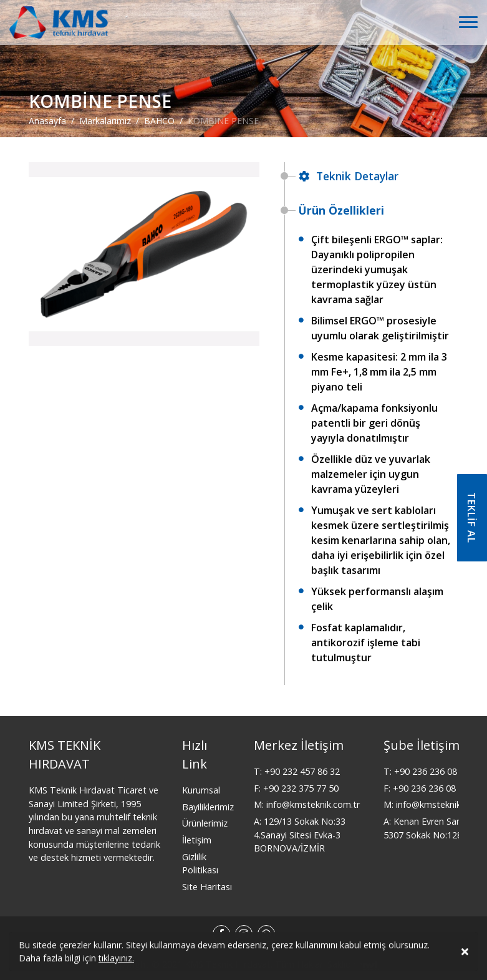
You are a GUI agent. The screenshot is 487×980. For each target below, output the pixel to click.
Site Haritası (207, 887)
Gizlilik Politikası (200, 864)
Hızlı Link (195, 754)
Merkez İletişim (299, 745)
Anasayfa (47, 120)
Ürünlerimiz (205, 823)
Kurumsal (201, 790)
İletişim (197, 840)
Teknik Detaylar (349, 176)
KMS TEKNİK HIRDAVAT (65, 754)
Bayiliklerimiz (208, 807)
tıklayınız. (116, 960)
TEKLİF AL (471, 518)
